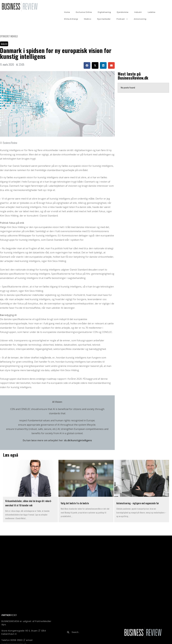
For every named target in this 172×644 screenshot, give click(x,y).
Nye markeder (104, 19)
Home (67, 12)
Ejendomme (123, 12)
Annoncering (140, 19)
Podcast (122, 19)
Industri (138, 12)
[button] (87, 65)
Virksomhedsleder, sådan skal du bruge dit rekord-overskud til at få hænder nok (28, 503)
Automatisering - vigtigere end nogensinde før (138, 503)
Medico (88, 19)
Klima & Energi (71, 19)
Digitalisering (104, 12)
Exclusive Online (84, 12)
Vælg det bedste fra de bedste (75, 503)
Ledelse (151, 12)
